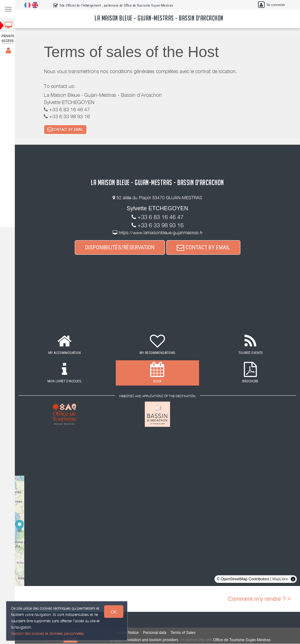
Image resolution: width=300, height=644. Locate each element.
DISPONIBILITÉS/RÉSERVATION (121, 248)
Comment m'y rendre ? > (259, 599)
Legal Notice (129, 633)
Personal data (156, 633)
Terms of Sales (184, 633)
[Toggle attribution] (293, 579)
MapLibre (280, 579)
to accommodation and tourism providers (145, 640)
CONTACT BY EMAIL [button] (66, 130)
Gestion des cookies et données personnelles (48, 633)
